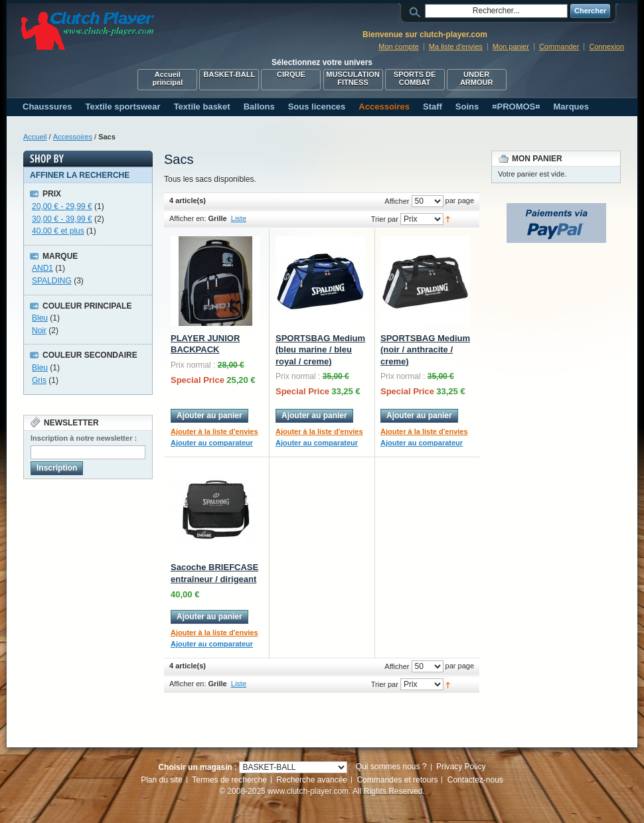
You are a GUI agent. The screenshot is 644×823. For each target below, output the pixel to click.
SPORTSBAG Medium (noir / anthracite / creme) (425, 350)
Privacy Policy (461, 767)
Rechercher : (417, 11)
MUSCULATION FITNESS (353, 78)
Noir (39, 331)
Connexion (606, 46)
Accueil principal (167, 78)
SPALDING (52, 281)
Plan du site (162, 780)
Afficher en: (188, 218)
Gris (39, 380)
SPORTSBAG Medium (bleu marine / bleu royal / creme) (320, 350)
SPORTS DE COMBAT (415, 78)
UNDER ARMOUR (477, 78)
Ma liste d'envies (456, 46)
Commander (559, 46)
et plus (58, 231)
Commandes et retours (397, 780)
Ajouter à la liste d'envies (214, 431)
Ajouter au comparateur (212, 443)
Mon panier (511, 46)
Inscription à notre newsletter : (84, 438)
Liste (239, 218)
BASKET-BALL (230, 74)
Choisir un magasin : (198, 767)
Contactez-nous (475, 780)
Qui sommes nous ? (391, 767)
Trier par (385, 219)
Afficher (397, 201)
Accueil (35, 137)
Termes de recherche (229, 780)
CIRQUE (291, 74)
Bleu (40, 318)
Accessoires (73, 137)
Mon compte (399, 46)
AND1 (42, 268)
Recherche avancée (312, 780)
